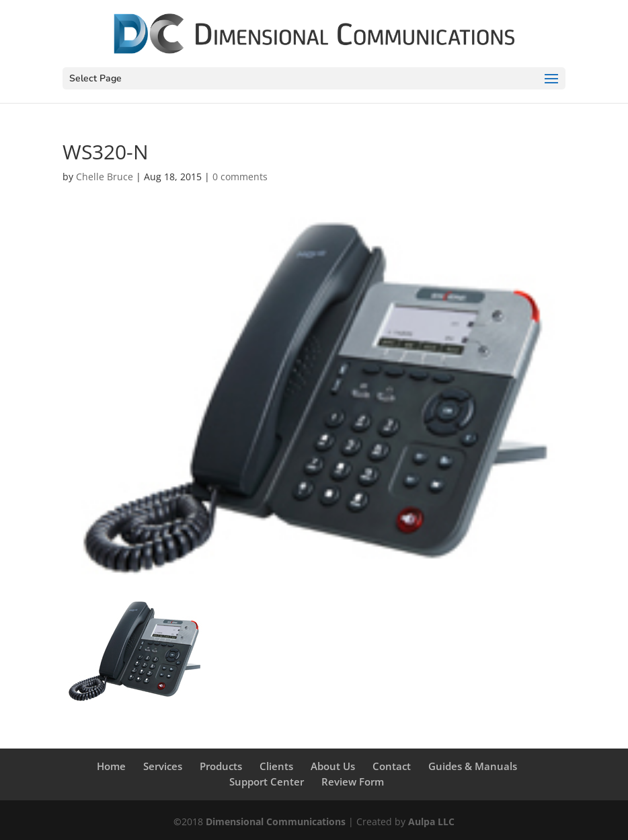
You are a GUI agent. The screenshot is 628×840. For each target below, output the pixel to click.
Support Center (267, 781)
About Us (333, 766)
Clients (276, 766)
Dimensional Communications (276, 822)
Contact (392, 766)
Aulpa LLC (431, 822)
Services (163, 766)
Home (111, 766)
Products (221, 766)
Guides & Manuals (473, 766)
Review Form (353, 781)
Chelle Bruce (105, 177)
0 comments (240, 177)
